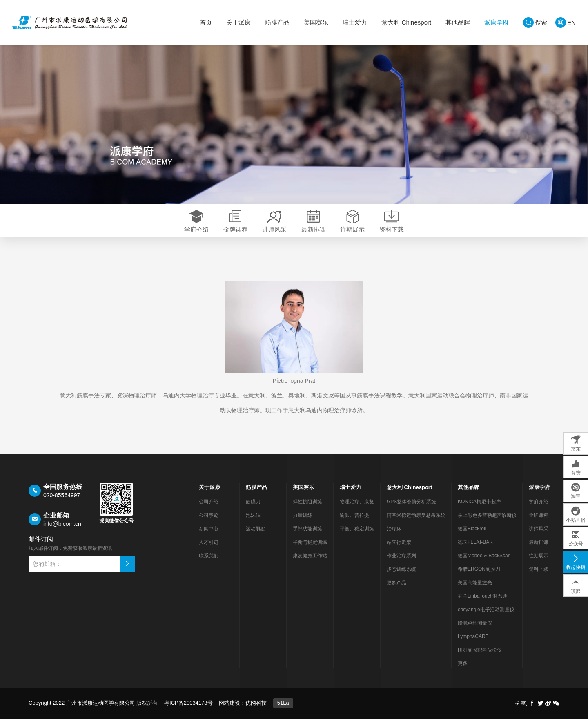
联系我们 (209, 565)
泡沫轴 (253, 524)
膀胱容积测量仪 (475, 632)
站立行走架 (399, 551)
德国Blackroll (472, 538)
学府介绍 (539, 511)
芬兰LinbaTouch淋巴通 (482, 605)
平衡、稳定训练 (357, 538)
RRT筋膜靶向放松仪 (480, 659)
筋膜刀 (253, 511)
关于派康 (238, 22)
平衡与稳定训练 (310, 551)
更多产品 (396, 592)
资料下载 (539, 578)
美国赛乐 (316, 22)
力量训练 (303, 524)
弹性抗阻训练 (307, 511)
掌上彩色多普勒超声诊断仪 (487, 524)
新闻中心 (209, 538)
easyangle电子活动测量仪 (486, 619)
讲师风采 (539, 538)
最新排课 (539, 551)
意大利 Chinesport (406, 22)
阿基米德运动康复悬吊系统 (416, 524)
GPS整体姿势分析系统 (411, 511)
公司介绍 (209, 511)
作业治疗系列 (401, 565)
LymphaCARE (473, 645)
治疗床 (394, 538)
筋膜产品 (277, 22)
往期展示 (539, 565)
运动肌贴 (256, 538)
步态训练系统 (401, 578)
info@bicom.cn (62, 533)
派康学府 (497, 22)
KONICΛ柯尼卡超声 (479, 511)
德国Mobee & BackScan (484, 565)
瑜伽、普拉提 (354, 524)
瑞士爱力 (355, 22)
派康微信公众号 (116, 530)
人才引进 (209, 551)
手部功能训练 (307, 538)
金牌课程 (539, 524)
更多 (463, 672)
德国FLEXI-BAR (475, 551)
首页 (206, 22)
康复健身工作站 (310, 565)
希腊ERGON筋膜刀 (479, 578)
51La (283, 712)
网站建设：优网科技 (243, 712)
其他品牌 (458, 22)
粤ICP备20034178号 (188, 712)
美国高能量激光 (475, 592)
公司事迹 (209, 524)
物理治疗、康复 (357, 511)
